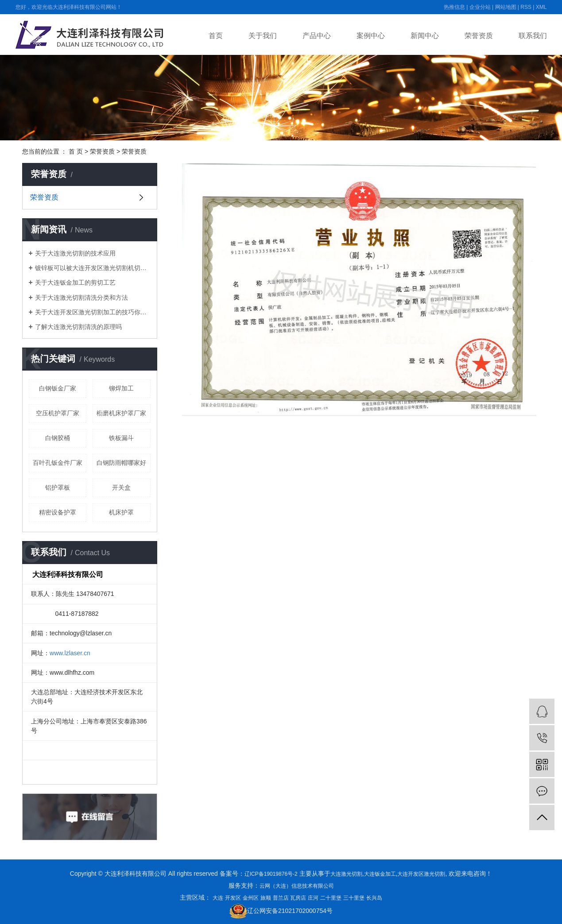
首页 (216, 36)
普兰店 (281, 898)
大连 (218, 898)
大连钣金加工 (380, 874)
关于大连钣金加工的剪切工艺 (75, 282)
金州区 (251, 898)
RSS (526, 7)
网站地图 (506, 7)
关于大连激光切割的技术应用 (75, 253)
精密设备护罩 (58, 512)
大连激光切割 (346, 874)
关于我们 (263, 36)
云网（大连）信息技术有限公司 (297, 886)
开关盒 (121, 487)
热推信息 (454, 7)
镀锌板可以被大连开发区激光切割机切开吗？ (93, 268)
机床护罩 (121, 512)
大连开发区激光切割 (421, 874)
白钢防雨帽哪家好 (121, 463)
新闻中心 (425, 36)
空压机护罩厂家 (58, 413)
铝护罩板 (58, 487)
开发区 (233, 898)
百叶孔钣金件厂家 (58, 463)
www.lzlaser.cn (70, 653)
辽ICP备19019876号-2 (271, 874)
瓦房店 (298, 898)
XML (541, 7)
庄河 (313, 898)
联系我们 (533, 36)
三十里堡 (354, 898)
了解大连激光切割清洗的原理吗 (78, 327)
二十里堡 (331, 898)
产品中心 (317, 36)
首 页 (76, 151)
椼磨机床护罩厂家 (121, 413)
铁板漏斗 (121, 438)
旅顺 (266, 898)
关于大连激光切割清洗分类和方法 (81, 298)
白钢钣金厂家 (58, 388)
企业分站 (480, 7)
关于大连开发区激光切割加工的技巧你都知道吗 (93, 312)
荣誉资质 (479, 36)
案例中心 (371, 36)
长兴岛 (374, 898)
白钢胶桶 (58, 438)
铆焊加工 (121, 388)
